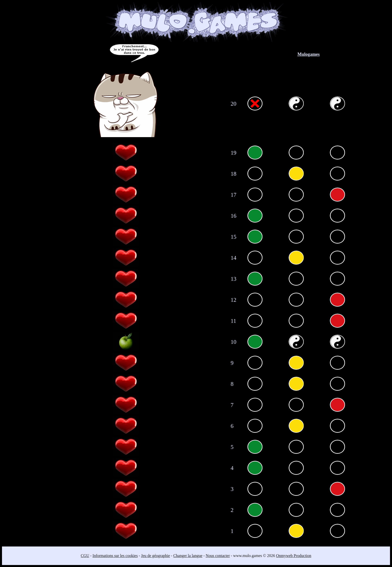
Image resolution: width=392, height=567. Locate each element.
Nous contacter (218, 556)
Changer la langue (188, 556)
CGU (85, 556)
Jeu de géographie (155, 556)
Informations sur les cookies (115, 556)
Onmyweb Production (294, 556)
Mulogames (309, 54)
